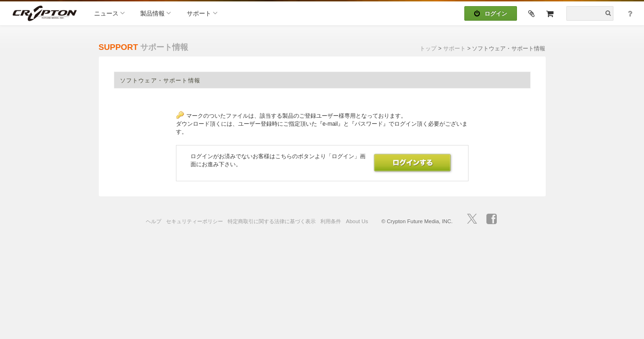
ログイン (491, 14)
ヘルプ (154, 221)
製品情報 (155, 13)
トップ (428, 48)
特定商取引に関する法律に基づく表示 (272, 221)
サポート (202, 13)
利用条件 (331, 221)
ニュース (109, 13)
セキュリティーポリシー (195, 221)
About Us (357, 221)
